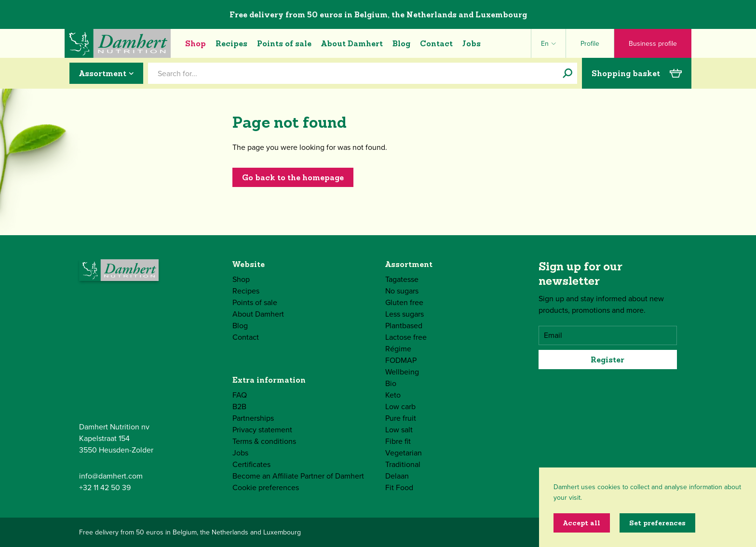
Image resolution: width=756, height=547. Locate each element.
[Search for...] (567, 73)
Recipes (231, 43)
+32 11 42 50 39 (105, 487)
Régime (398, 349)
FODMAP (401, 360)
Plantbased (404, 326)
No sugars (402, 291)
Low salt (399, 430)
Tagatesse (402, 279)
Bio (391, 383)
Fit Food (399, 487)
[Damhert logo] (118, 43)
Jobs (472, 43)
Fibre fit (398, 441)
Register (607, 360)
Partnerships (253, 418)
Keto (393, 395)
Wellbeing (402, 372)
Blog (401, 43)
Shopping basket (637, 73)
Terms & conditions (264, 441)
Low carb (400, 407)
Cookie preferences (266, 487)
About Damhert (352, 43)
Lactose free (406, 337)
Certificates (251, 464)
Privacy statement (262, 430)
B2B (239, 407)
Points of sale (284, 43)
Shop (196, 43)
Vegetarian (404, 453)
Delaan (397, 476)
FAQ (240, 395)
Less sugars (405, 314)
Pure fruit (401, 418)
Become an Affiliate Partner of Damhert (298, 476)
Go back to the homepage (293, 177)
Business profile (653, 44)
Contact (436, 43)
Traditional (403, 464)
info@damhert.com (111, 476)
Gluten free (404, 302)
